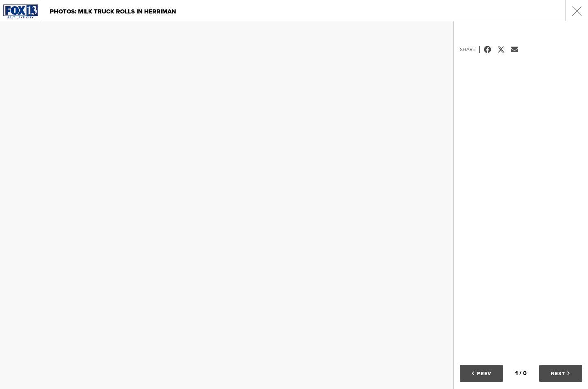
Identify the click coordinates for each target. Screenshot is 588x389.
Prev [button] (481, 373)
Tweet (504, 49)
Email (518, 49)
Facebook (491, 49)
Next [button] (561, 373)
